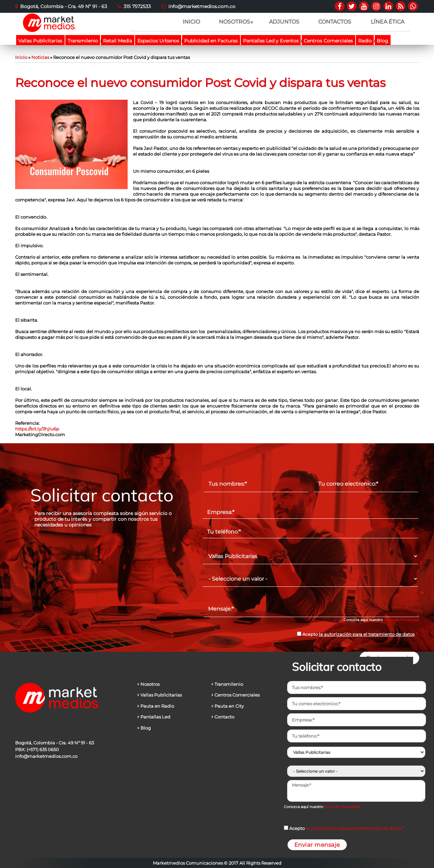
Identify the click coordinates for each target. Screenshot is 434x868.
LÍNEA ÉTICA (388, 22)
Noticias (40, 57)
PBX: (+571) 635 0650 (37, 749)
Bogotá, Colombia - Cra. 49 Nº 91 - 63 (64, 6)
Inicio (21, 57)
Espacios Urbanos (158, 41)
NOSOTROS (234, 25)
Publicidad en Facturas (211, 41)
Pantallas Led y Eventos (271, 41)
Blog (382, 41)
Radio (365, 41)
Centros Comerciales (328, 41)
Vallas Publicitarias (40, 41)
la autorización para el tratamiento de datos (367, 634)
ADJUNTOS (284, 22)
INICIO (191, 22)
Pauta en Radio (157, 706)
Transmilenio (83, 41)
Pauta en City (229, 706)
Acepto (358, 634)
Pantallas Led (155, 717)
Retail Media (118, 41)
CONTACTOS (335, 22)
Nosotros (150, 684)
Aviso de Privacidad (402, 620)
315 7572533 (137, 6)
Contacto (224, 717)
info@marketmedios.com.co (202, 6)
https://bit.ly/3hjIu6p (37, 429)
